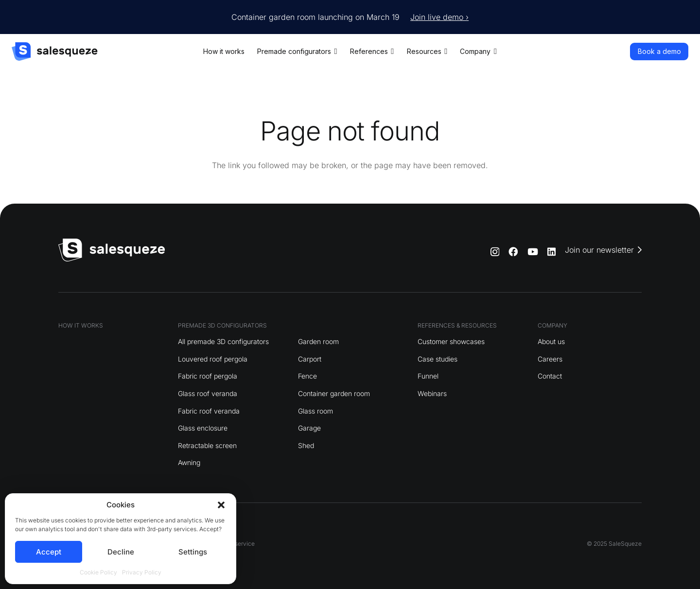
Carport (310, 359)
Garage (309, 428)
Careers (550, 359)
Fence (307, 376)
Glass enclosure (203, 428)
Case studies (437, 359)
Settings (193, 552)
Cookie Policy (98, 572)
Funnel (428, 376)
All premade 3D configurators (223, 341)
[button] (221, 505)
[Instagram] (495, 252)
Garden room (318, 341)
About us (551, 341)
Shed (306, 445)
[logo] (55, 52)
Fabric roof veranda (209, 411)
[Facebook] (513, 251)
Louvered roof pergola (213, 359)
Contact (550, 376)
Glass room (315, 411)
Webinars (432, 393)
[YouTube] (533, 251)
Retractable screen (207, 445)
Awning (189, 462)
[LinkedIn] (551, 251)
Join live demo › (439, 17)
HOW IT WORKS (81, 325)
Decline (121, 552)
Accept (49, 552)
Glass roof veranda (208, 393)
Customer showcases (451, 341)
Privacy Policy (142, 572)
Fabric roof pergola (208, 376)
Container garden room (334, 393)
